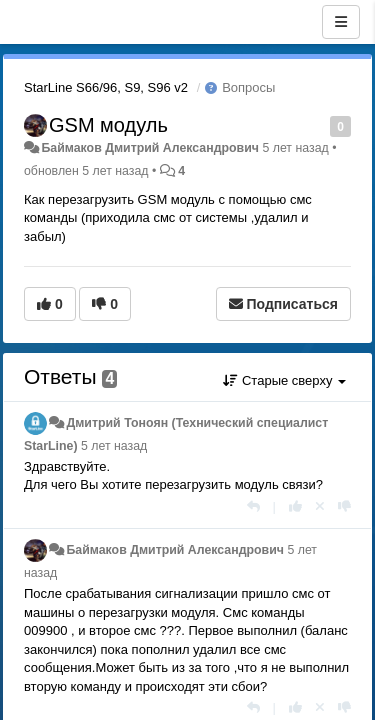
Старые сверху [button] (284, 380)
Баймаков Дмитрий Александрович (150, 148)
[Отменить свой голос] (320, 506)
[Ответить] (253, 506)
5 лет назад (114, 446)
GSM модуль (108, 125)
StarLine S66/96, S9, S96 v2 (106, 87)
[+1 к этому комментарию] (295, 506)
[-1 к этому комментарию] (344, 506)
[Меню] (341, 22)
